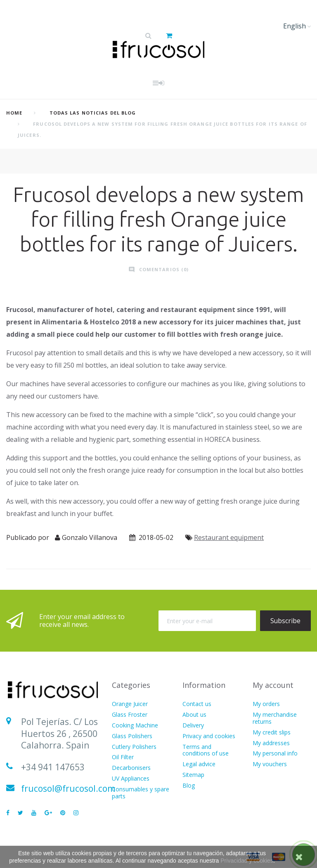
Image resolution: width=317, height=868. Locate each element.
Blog (189, 786)
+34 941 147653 (53, 767)
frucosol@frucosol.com (68, 788)
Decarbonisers (131, 768)
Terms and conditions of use (206, 751)
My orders (266, 704)
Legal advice (199, 764)
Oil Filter (123, 757)
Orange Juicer (130, 704)
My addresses (271, 743)
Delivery (193, 726)
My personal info (275, 754)
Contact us (197, 704)
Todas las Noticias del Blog (93, 113)
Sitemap (193, 775)
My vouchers (270, 764)
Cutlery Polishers (134, 747)
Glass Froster (130, 715)
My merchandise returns (275, 718)
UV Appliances (131, 779)
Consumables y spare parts (141, 793)
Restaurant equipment (229, 537)
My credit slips (272, 733)
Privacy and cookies (209, 736)
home (14, 113)
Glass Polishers (132, 736)
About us (194, 715)
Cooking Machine (135, 726)
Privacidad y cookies (247, 861)
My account (273, 685)
